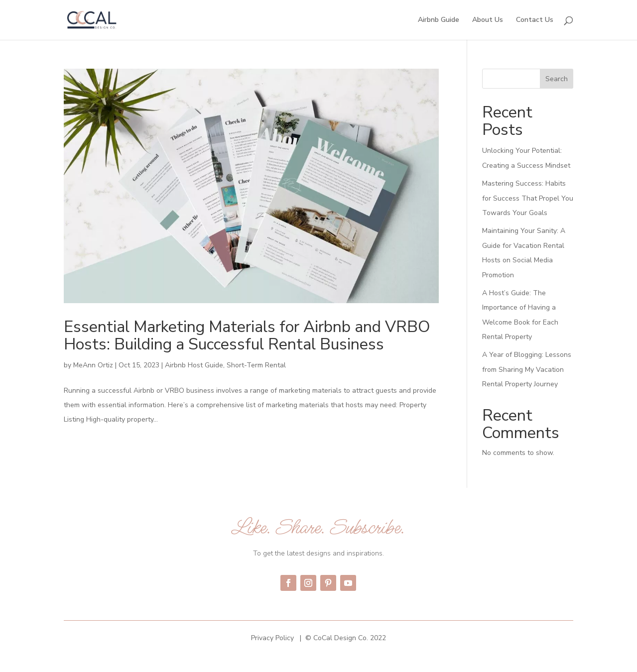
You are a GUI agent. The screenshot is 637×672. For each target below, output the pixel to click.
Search (557, 79)
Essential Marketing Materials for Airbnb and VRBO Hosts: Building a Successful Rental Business (247, 336)
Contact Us (535, 20)
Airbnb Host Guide (194, 365)
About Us (488, 20)
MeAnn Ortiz (93, 365)
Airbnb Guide (439, 20)
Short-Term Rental (256, 365)
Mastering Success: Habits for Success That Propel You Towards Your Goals (528, 198)
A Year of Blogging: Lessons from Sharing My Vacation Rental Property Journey (527, 369)
